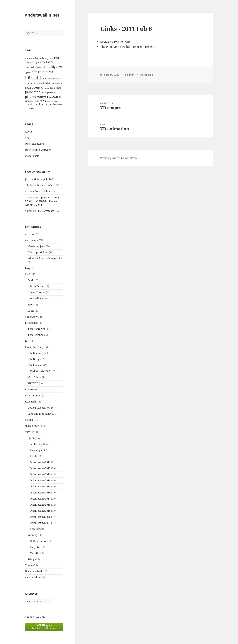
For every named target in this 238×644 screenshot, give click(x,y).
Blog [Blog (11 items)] (46, 59)
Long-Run (36, 547)
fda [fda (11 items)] (40, 67)
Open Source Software (38, 150)
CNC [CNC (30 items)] (57, 58)
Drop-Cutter (37, 286)
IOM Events (34, 365)
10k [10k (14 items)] (27, 58)
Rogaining (36, 529)
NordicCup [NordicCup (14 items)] (57, 83)
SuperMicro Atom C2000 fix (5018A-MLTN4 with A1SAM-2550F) (42, 201)
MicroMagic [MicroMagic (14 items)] (39, 83)
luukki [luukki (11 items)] (60, 79)
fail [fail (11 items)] (36, 67)
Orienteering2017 (40, 499)
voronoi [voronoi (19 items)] (49, 104)
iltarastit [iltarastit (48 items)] (40, 72)
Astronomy (31, 240)
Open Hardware (35, 144)
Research (30, 402)
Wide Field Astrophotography (45, 258)
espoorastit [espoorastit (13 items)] (30, 67)
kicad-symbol (35, 335)
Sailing (29, 420)
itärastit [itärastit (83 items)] (33, 78)
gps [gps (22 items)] (60, 67)
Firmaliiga (36, 450)
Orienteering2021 (40, 523)
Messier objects (36, 246)
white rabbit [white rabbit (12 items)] (30, 108)
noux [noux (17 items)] (28, 88)
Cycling (32, 438)
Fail (27, 341)
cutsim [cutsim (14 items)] (28, 62)
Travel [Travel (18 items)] (29, 104)
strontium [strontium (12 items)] (53, 101)
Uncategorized (33, 571)
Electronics (31, 323)
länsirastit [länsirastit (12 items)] (29, 83)
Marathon (36, 553)
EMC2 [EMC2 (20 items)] (49, 62)
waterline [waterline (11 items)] (58, 105)
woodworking (33, 577)
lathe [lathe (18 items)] (44, 79)
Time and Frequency (39, 414)
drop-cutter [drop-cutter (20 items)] (39, 62)
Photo (28, 389)
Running (32, 535)
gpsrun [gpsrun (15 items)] (28, 72)
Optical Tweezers (38, 408)
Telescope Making (38, 252)
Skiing (31, 559)
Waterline (36, 299)
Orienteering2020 (40, 517)
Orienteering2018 (40, 505)
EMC (30, 305)
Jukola (34, 456)
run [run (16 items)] (27, 101)
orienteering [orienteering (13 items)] (55, 88)
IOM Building (35, 353)
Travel (29, 565)
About (29, 132)
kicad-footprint (36, 329)
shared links (32, 426)
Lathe (31, 311)
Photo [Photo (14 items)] (44, 92)
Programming (33, 396)
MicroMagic (34, 377)
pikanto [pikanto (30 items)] (31, 97)
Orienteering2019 (40, 511)
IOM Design (34, 359)
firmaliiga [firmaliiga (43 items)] (50, 66)
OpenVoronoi (38, 292)
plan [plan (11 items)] (51, 97)
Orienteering (35, 444)
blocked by (44, 627)
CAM (28, 138)
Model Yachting (34, 347)
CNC (27, 274)
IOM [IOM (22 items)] (50, 72)
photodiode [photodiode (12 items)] (52, 93)
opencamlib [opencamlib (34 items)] (40, 87)
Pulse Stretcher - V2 (48, 185)
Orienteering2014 (40, 480)
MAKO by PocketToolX (116, 42)
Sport (28, 432)
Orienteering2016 (40, 493)
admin (131, 75)
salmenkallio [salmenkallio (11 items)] (34, 101)
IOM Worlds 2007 (40, 371)
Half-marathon (39, 541)
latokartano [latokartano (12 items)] (52, 79)
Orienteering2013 (40, 474)
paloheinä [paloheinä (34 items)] (33, 92)
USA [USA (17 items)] (35, 104)
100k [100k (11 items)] (31, 59)
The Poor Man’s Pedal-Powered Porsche (127, 47)
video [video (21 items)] (41, 104)
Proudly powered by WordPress (119, 158)
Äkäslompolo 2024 (44, 179)
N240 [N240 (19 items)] (48, 83)
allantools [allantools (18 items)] (39, 58)
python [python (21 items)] (57, 97)
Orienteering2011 (40, 462)
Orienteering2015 (40, 486)
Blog (28, 268)
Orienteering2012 (40, 468)
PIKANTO (33, 383)
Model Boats (32, 156)
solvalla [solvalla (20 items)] (44, 101)
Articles (30, 234)
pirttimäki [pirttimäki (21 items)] (43, 97)
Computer (31, 317)
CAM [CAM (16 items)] (51, 58)
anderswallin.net (42, 15)
